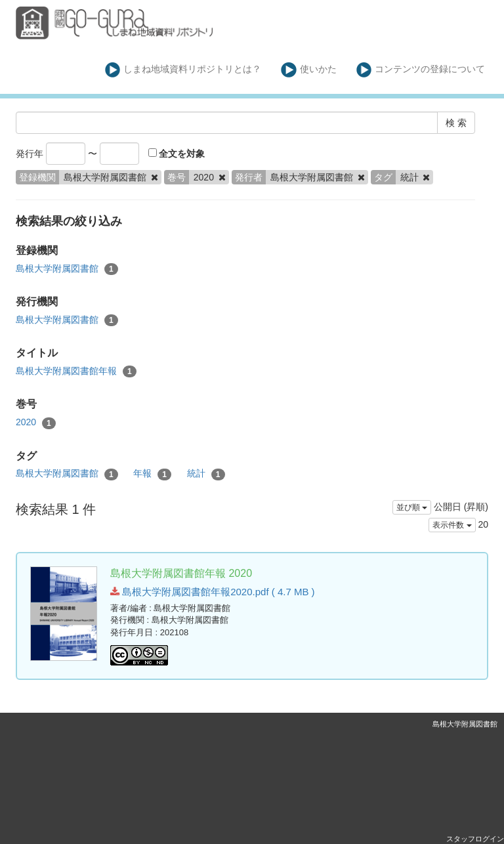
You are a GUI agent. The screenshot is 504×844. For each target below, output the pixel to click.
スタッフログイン (475, 839)
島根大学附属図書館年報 (76, 371)
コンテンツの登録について (421, 70)
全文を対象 (177, 154)
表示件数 (452, 525)
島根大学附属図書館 (67, 269)
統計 (206, 474)
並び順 (412, 507)
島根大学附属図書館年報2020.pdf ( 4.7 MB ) (213, 592)
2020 (36, 423)
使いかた (309, 70)
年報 (152, 474)
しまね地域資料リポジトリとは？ (183, 70)
